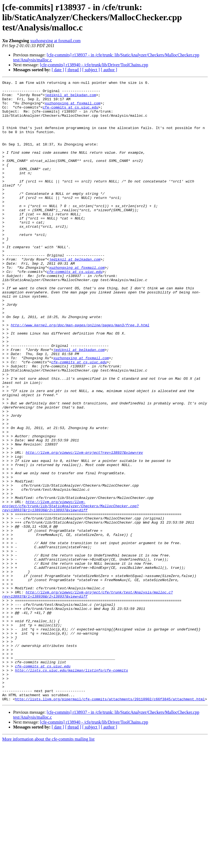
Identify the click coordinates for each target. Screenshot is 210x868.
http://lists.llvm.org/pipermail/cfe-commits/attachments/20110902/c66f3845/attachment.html (110, 823)
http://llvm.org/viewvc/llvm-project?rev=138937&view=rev (84, 527)
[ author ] (109, 70)
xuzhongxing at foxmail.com (55, 41)
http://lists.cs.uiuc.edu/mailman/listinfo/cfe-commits (72, 789)
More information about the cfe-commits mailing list (48, 863)
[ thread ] (73, 70)
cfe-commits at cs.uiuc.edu (70, 113)
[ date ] (58, 70)
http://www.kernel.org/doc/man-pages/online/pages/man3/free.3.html (80, 374)
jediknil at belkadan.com (70, 98)
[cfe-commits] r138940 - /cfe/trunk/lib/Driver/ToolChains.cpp (94, 65)
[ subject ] (91, 70)
